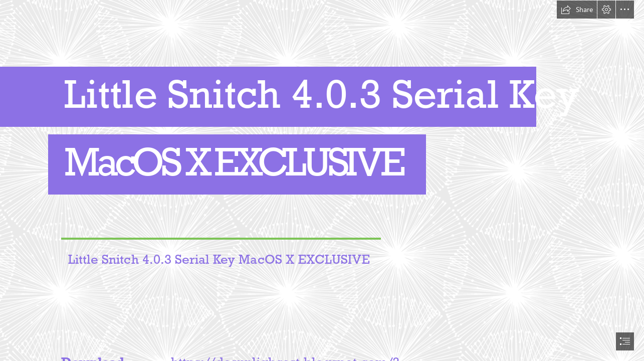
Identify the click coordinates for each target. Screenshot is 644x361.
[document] (322, 180)
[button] (577, 10)
